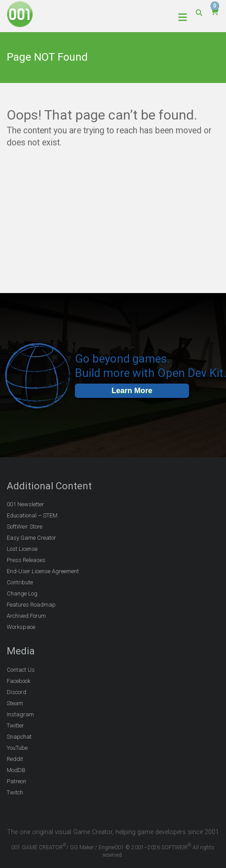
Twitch (15, 792)
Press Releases (26, 560)
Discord (16, 692)
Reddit (15, 759)
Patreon (16, 781)
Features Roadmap (31, 605)
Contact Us (21, 670)
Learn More (132, 391)
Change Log (22, 593)
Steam (15, 703)
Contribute (20, 582)
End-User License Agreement (43, 571)
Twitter (15, 725)
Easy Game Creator (31, 538)
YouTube (17, 748)
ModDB (16, 770)
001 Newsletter (25, 504)
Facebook (18, 681)
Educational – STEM (32, 515)
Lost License (22, 549)
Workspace (21, 627)
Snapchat (19, 737)
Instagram (20, 714)
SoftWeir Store (25, 527)
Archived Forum (26, 616)
